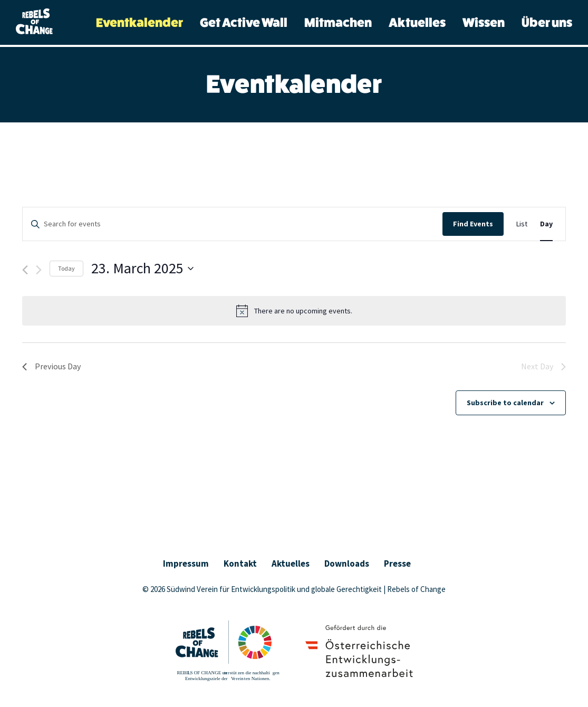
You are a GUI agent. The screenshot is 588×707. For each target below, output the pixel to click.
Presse (397, 563)
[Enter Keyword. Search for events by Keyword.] (233, 224)
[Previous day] (25, 270)
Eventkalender (139, 23)
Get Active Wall (244, 23)
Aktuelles (417, 23)
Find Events (473, 224)
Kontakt (240, 563)
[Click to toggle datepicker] (142, 269)
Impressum (186, 563)
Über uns (547, 23)
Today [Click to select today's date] (66, 268)
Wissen (484, 23)
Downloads (347, 563)
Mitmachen (338, 23)
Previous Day (51, 366)
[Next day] (39, 270)
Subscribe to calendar (505, 403)
